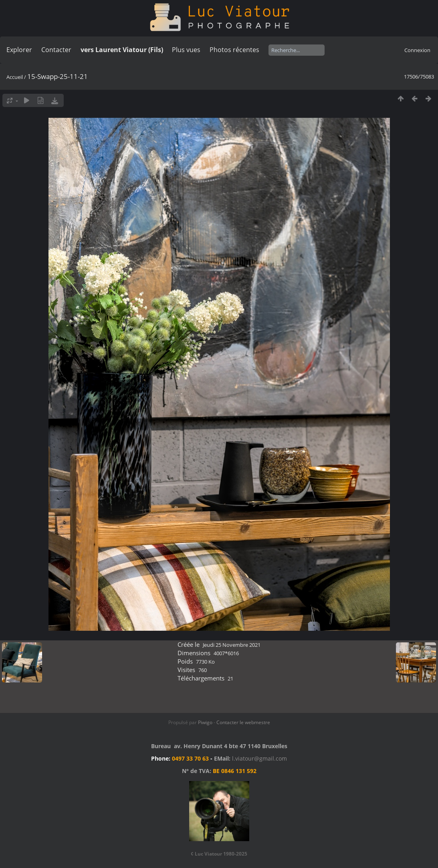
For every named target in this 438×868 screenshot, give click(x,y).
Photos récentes (234, 50)
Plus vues (186, 50)
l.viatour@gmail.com (259, 758)
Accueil (15, 77)
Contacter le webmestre (243, 722)
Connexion (417, 50)
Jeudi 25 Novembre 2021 (232, 645)
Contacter (56, 50)
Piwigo (205, 722)
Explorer (19, 50)
